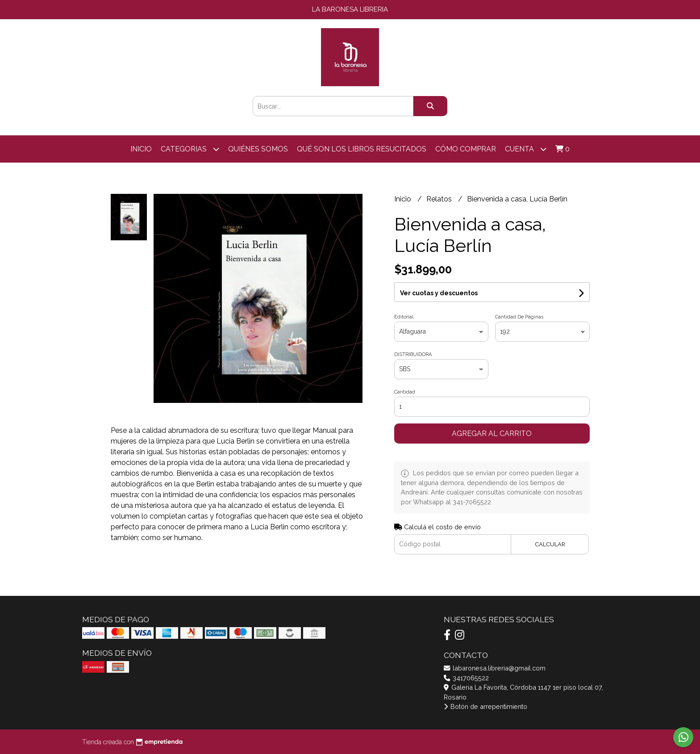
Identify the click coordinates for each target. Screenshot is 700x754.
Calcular (550, 544)
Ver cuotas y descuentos (439, 293)
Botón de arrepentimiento (485, 706)
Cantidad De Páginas (519, 317)
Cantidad (405, 392)
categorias (190, 149)
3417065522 (466, 678)
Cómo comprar (466, 149)
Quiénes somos (258, 149)
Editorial (404, 317)
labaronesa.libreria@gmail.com (495, 668)
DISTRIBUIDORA (413, 354)
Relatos (440, 199)
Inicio (141, 149)
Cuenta (526, 149)
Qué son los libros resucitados (362, 149)
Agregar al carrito (492, 434)
